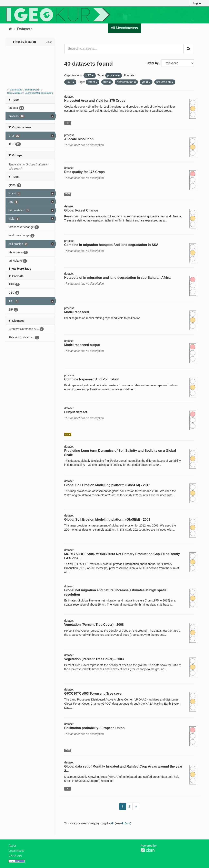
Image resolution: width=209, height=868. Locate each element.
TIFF (68, 123)
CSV (68, 434)
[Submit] (189, 49)
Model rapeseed (77, 312)
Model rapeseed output (82, 345)
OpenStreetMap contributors (39, 93)
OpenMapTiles (14, 93)
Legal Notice (17, 851)
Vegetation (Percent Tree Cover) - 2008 (94, 625)
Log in (197, 3)
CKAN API (15, 856)
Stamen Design (33, 90)
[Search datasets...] (124, 49)
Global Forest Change (81, 210)
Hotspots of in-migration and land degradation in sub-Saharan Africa (117, 278)
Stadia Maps (16, 90)
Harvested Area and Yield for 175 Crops (95, 101)
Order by (152, 63)
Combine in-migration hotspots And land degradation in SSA (111, 245)
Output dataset (76, 412)
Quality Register (158, 28)
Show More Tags (20, 269)
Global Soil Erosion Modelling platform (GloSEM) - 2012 (107, 485)
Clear (49, 42)
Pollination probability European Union (94, 728)
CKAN (148, 850)
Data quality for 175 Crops (84, 172)
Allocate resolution (79, 139)
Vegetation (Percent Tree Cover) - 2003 (94, 659)
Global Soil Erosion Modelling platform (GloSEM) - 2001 (107, 519)
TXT (68, 789)
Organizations (188, 28)
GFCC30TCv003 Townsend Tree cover (94, 693)
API (112, 823)
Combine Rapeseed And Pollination (92, 379)
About (12, 846)
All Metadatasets (124, 28)
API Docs (125, 823)
